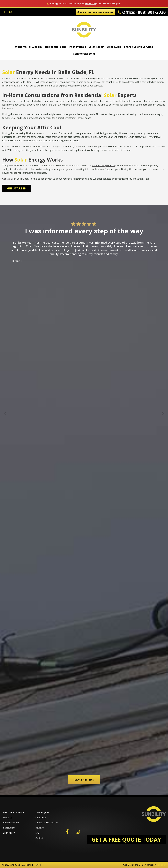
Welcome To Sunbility (29, 47)
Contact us (8, 179)
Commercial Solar (84, 54)
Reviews (40, 828)
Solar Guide (114, 47)
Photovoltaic (78, 47)
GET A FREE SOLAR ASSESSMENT (95, 12)
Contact (39, 838)
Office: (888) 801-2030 (142, 12)
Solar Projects (42, 812)
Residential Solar (56, 47)
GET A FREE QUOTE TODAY (126, 839)
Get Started (17, 188)
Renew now (90, 4)
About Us (8, 817)
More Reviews (84, 780)
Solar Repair (96, 47)
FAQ (37, 833)
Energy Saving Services (138, 47)
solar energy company (104, 165)
